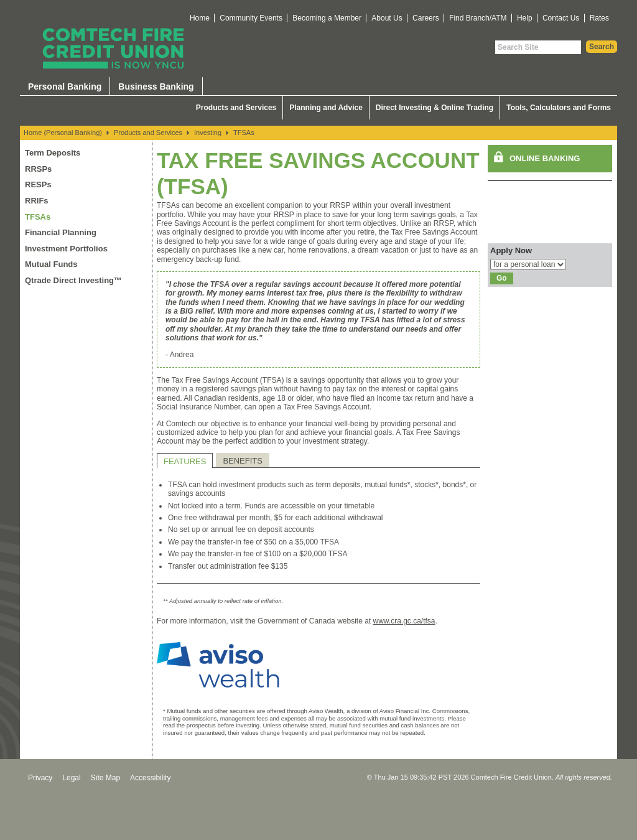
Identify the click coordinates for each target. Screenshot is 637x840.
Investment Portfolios (66, 249)
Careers (426, 18)
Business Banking (156, 86)
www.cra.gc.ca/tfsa (404, 621)
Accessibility (150, 778)
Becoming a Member (327, 18)
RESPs (38, 184)
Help (525, 18)
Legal (71, 778)
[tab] (185, 460)
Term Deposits (53, 153)
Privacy (40, 778)
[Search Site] (538, 47)
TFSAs (244, 133)
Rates (599, 18)
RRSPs (38, 169)
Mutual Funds (51, 264)
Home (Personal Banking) (63, 133)
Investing (208, 133)
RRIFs (37, 201)
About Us (387, 18)
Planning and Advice (326, 108)
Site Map (105, 778)
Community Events (251, 18)
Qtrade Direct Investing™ (73, 280)
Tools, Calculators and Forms (559, 108)
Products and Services (236, 108)
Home (200, 18)
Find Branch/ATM (478, 18)
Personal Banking (65, 86)
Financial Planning (61, 232)
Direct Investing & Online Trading (435, 108)
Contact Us (561, 18)
